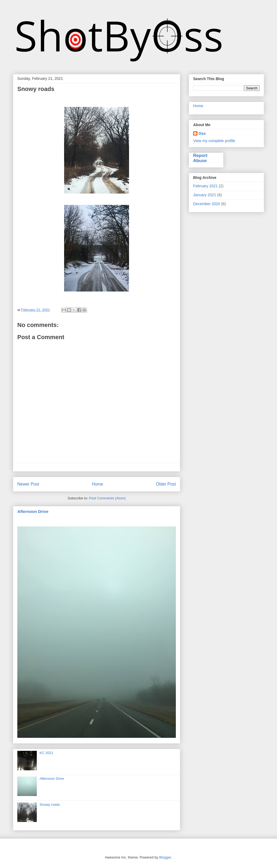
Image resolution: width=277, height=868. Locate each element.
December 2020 (207, 204)
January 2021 (205, 195)
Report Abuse (200, 158)
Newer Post (28, 484)
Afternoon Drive (33, 511)
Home (98, 484)
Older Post (166, 484)
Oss (202, 133)
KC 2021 (46, 753)
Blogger (165, 857)
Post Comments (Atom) (107, 498)
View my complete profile (214, 141)
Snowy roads (50, 805)
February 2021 (205, 186)
